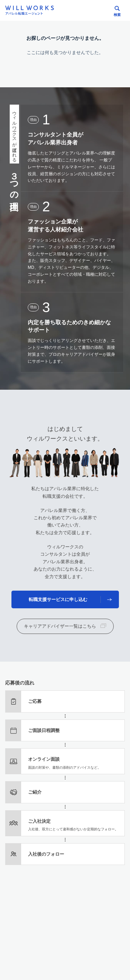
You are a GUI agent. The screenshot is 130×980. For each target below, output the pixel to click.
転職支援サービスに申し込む (58, 599)
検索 (117, 15)
